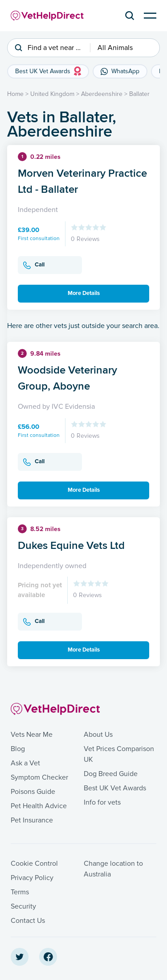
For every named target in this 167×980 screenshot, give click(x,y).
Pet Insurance (32, 820)
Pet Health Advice (39, 806)
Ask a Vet (25, 763)
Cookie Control (34, 864)
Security (23, 906)
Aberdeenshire (102, 94)
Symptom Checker (39, 777)
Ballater (139, 94)
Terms (20, 892)
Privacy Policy (32, 878)
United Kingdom (52, 94)
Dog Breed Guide (111, 774)
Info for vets (102, 802)
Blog (18, 749)
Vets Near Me (32, 735)
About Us (98, 735)
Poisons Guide (33, 792)
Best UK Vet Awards (115, 788)
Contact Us (28, 921)
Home (15, 94)
